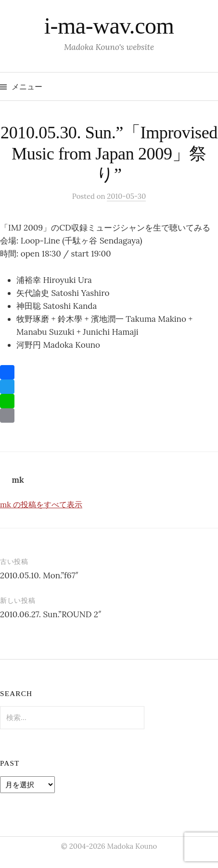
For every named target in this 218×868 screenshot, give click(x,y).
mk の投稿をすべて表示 (41, 504)
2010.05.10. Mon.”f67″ (39, 575)
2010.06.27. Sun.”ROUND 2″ (51, 614)
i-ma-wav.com (109, 26)
